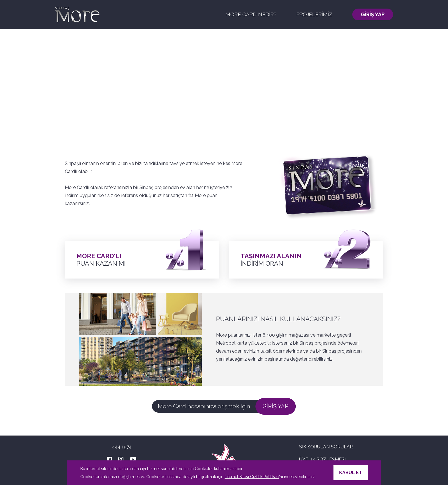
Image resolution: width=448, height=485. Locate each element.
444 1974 (122, 447)
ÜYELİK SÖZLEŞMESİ (322, 459)
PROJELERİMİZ (314, 14)
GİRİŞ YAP (373, 14)
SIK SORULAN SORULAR (326, 447)
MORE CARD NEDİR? (251, 14)
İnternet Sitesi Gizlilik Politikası (252, 477)
